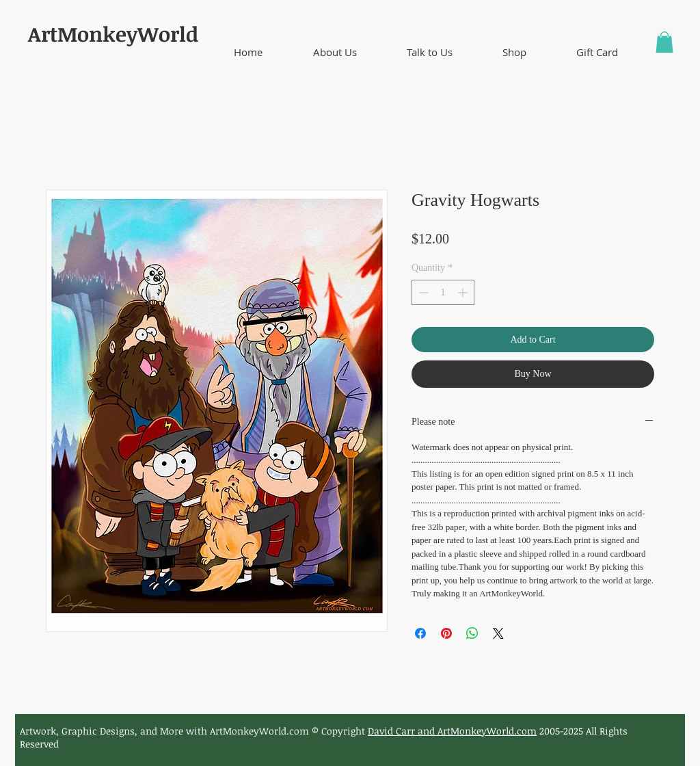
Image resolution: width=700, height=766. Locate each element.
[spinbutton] (443, 292)
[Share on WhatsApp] (472, 633)
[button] (335, 52)
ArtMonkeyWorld (113, 34)
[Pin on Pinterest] (446, 633)
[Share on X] (498, 633)
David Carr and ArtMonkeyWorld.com (452, 731)
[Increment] (464, 292)
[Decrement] (422, 292)
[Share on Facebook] (420, 633)
